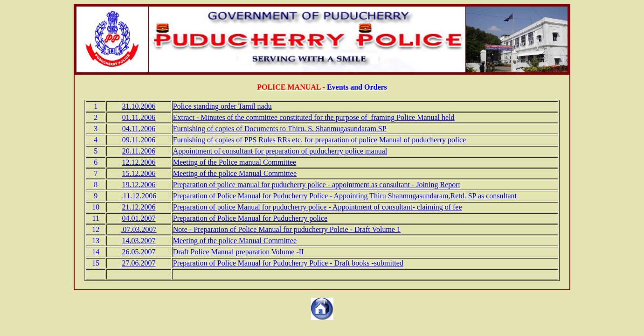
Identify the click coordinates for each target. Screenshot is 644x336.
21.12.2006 (138, 207)
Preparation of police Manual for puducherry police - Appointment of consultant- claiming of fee (318, 207)
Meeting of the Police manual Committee (235, 162)
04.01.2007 (138, 218)
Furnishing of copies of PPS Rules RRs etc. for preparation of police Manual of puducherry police (319, 140)
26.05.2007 (138, 252)
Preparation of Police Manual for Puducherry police (250, 218)
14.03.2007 (138, 241)
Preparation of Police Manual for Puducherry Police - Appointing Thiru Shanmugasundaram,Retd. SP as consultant (345, 196)
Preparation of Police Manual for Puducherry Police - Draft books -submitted (288, 263)
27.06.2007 (138, 263)
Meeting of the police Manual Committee (235, 173)
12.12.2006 (138, 162)
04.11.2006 (139, 129)
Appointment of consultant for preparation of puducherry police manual (280, 151)
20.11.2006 (139, 151)
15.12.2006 (138, 173)
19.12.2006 (138, 185)
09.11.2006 (139, 140)
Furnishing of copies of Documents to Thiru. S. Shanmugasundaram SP (280, 129)
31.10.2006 (138, 106)
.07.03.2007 (138, 229)
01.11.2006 (139, 117)
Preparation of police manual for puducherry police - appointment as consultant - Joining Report (317, 185)
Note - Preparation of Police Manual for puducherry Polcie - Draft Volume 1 (287, 229)
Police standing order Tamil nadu (222, 106)
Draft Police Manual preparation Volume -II (239, 252)
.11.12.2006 (139, 196)
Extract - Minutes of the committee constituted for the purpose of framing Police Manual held (314, 117)
